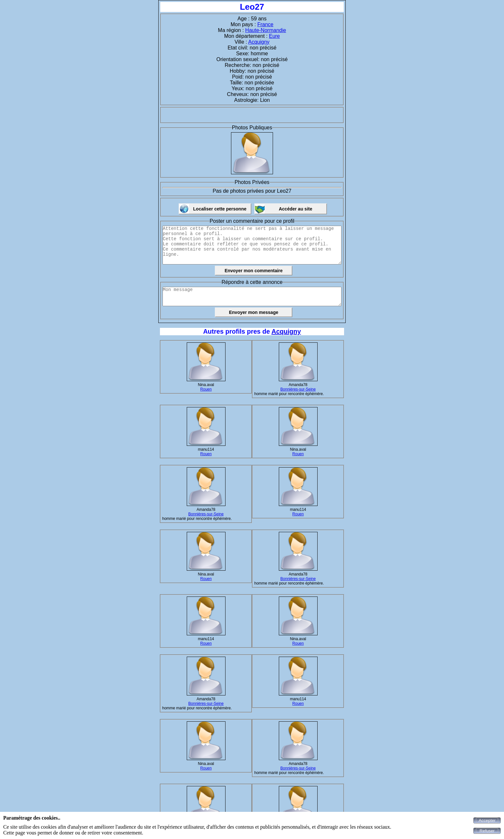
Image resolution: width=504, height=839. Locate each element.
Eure (274, 36)
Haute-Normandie (266, 30)
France (265, 24)
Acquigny (259, 42)
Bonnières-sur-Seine (298, 389)
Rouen (206, 389)
